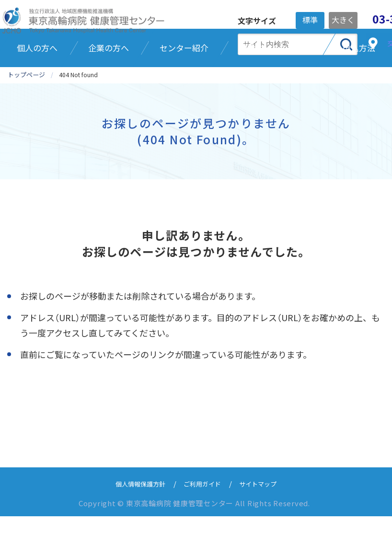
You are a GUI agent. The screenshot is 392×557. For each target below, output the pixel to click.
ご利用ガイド (203, 524)
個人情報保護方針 (135, 524)
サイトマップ (265, 524)
